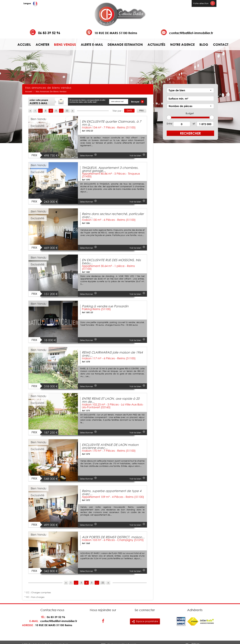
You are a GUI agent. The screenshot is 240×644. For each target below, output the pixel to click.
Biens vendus (65, 45)
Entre (170, 124)
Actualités (156, 45)
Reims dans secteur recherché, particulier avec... (113, 215)
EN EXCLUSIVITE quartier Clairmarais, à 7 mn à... (112, 123)
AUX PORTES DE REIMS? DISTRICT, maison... (113, 537)
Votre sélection (201, 3)
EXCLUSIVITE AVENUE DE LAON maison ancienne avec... (110, 446)
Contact (221, 45)
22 (67, 110)
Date (129, 110)
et (194, 124)
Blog (204, 45)
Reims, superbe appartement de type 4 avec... (112, 492)
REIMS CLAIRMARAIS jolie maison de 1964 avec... (112, 354)
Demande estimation (125, 45)
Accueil (24, 45)
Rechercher (190, 133)
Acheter (42, 45)
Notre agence (182, 45)
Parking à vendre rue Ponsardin (105, 306)
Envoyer (138, 102)
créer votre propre (39, 102)
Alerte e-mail (92, 45)
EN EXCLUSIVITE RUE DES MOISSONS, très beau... (111, 261)
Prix (142, 110)
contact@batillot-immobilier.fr (191, 33)
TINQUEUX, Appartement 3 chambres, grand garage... (110, 169)
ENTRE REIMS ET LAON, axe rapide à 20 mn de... (111, 400)
